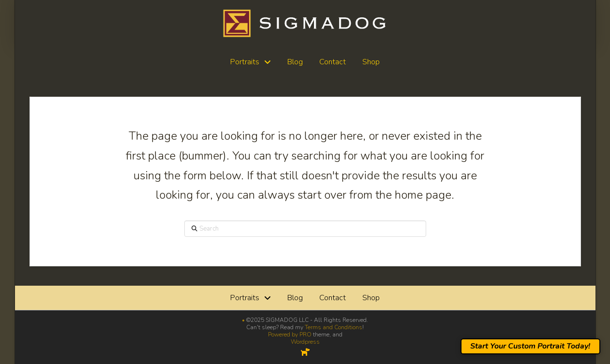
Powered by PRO (290, 335)
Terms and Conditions (334, 327)
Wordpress (305, 342)
